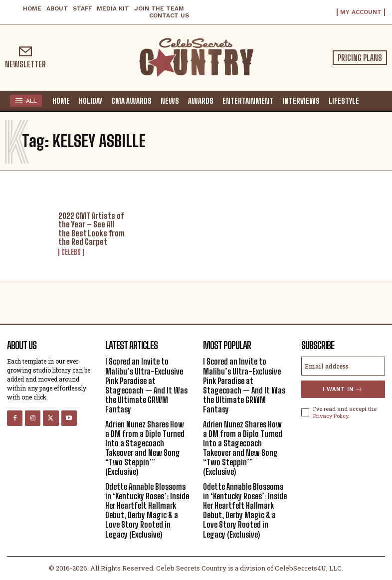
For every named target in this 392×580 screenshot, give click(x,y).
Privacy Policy (331, 416)
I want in (343, 389)
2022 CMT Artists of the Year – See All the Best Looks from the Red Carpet (92, 229)
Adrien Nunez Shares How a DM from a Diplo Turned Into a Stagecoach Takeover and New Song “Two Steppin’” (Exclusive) (145, 448)
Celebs (71, 252)
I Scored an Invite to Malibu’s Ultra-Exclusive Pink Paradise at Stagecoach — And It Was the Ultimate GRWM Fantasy (146, 385)
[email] (343, 366)
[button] (372, 100)
